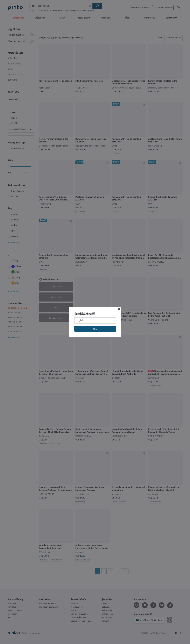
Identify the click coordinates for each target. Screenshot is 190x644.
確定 (95, 329)
